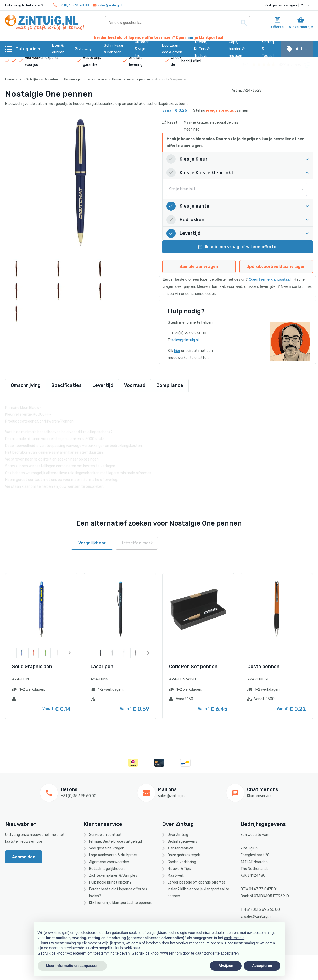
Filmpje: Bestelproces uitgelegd (115, 841)
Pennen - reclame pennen (131, 79)
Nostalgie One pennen (171, 79)
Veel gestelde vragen (281, 5)
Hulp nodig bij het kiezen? (110, 882)
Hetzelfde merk (137, 543)
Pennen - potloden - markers (85, 79)
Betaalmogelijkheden (107, 869)
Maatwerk (176, 876)
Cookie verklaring (182, 862)
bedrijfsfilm (191, 61)
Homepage (13, 79)
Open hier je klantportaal (270, 279)
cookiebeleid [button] (234, 938)
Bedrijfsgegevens (182, 841)
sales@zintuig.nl (108, 5)
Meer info (192, 129)
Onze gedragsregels (184, 855)
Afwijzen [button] (226, 966)
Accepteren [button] (262, 966)
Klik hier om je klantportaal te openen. (121, 903)
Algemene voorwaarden (109, 862)
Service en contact (105, 835)
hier (190, 38)
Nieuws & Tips (179, 869)
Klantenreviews (181, 848)
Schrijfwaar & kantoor (43, 79)
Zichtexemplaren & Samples (113, 876)
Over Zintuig (178, 835)
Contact (307, 5)
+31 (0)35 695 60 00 (71, 5)
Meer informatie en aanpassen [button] (72, 966)
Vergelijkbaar (92, 543)
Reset (172, 123)
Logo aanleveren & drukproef (113, 855)
